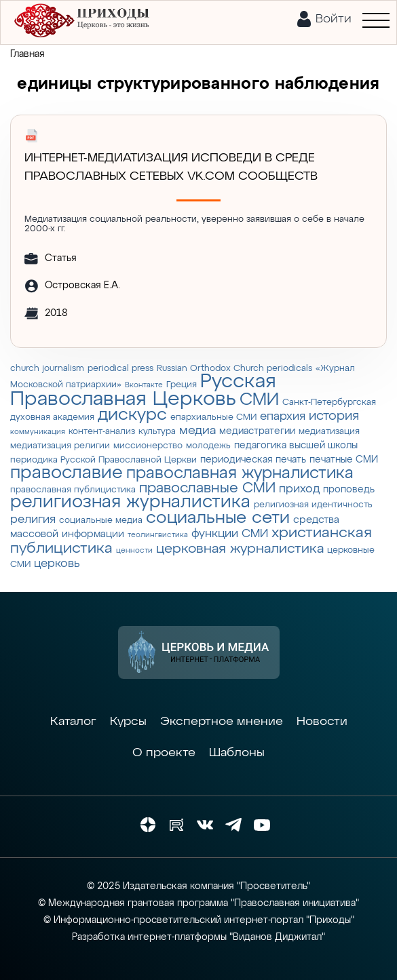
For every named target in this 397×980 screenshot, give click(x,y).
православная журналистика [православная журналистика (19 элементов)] (240, 473)
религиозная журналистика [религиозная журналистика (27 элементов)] (130, 503)
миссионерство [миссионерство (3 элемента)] (148, 446)
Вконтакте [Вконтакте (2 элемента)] (144, 385)
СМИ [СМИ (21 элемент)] (259, 400)
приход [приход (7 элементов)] (299, 489)
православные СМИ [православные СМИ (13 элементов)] (207, 488)
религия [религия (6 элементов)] (33, 520)
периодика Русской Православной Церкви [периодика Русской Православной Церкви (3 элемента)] (103, 460)
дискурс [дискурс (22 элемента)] (132, 415)
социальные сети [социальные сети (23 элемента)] (218, 518)
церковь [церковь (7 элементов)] (57, 564)
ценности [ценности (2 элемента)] (134, 551)
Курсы (128, 722)
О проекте (164, 753)
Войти (334, 19)
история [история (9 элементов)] (334, 416)
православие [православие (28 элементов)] (67, 473)
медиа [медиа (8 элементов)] (197, 431)
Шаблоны (237, 753)
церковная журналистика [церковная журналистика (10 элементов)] (240, 549)
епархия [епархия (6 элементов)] (283, 417)
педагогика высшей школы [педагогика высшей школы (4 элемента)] (296, 446)
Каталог (73, 722)
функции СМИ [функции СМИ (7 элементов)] (230, 534)
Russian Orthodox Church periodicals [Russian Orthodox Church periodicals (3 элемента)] (234, 369)
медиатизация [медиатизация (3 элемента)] (329, 432)
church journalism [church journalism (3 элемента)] (47, 369)
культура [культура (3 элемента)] (157, 432)
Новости (322, 722)
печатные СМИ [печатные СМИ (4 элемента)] (344, 460)
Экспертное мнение (222, 722)
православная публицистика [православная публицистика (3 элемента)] (73, 490)
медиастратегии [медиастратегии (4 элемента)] (257, 431)
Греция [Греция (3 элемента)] (182, 385)
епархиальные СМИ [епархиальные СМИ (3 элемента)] (213, 417)
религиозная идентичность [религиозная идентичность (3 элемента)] (313, 505)
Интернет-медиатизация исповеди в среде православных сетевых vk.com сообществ (171, 167)
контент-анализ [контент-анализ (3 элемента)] (102, 432)
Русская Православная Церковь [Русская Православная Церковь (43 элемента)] (143, 390)
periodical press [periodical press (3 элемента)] (120, 369)
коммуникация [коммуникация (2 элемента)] (38, 432)
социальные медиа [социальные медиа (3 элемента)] (101, 521)
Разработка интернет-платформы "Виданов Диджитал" (198, 937)
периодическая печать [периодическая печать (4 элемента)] (253, 460)
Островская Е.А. (82, 286)
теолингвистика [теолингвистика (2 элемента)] (158, 535)
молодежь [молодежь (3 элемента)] (208, 446)
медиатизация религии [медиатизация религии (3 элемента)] (60, 446)
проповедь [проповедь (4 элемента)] (349, 490)
